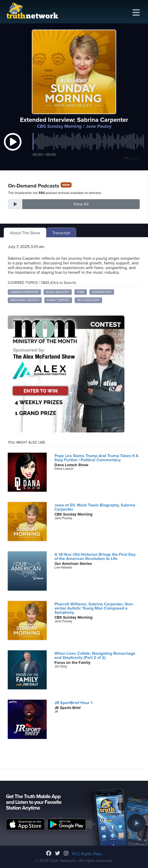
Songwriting (102, 292)
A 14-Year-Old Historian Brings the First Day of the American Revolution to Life (95, 557)
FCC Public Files (87, 854)
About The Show (25, 233)
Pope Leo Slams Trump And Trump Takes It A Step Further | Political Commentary (96, 458)
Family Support (58, 300)
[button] (13, 147)
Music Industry (58, 292)
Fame (81, 292)
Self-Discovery (88, 300)
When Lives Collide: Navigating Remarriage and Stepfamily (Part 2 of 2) (95, 656)
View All (81, 204)
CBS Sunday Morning (59, 126)
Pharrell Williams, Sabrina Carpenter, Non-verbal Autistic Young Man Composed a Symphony (94, 608)
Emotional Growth (25, 300)
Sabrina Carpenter (24, 292)
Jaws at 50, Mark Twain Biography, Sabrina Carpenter (95, 507)
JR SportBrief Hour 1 (73, 703)
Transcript (61, 233)
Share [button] (132, 158)
